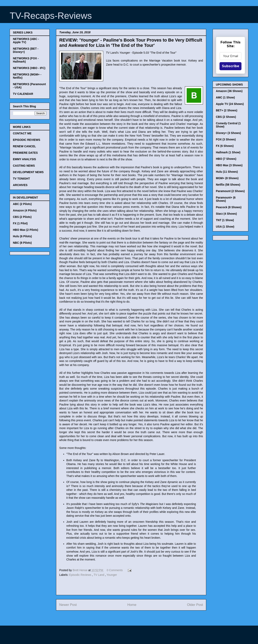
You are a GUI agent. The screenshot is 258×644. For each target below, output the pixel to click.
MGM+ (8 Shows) (227, 178)
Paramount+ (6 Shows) (226, 199)
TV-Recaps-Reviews (51, 16)
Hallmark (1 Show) (228, 152)
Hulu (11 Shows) (227, 172)
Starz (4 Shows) (226, 214)
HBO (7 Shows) (226, 159)
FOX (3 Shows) (226, 139)
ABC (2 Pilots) (22, 204)
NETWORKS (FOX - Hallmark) (26, 60)
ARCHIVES (20, 185)
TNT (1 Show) (225, 220)
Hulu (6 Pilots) (22, 236)
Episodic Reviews (81, 575)
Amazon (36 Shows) (229, 91)
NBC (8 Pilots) (22, 243)
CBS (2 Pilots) (22, 217)
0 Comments (115, 570)
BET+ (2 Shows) (227, 110)
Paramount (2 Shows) (230, 191)
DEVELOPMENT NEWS (28, 172)
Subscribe (231, 66)
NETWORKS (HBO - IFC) (29, 68)
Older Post (195, 605)
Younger (112, 575)
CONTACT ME (22, 133)
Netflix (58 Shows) (228, 185)
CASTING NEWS (24, 166)
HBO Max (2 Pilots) (25, 230)
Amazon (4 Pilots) (25, 210)
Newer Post (68, 605)
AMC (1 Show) (225, 97)
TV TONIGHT (21, 179)
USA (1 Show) (225, 227)
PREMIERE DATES (25, 153)
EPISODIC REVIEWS (27, 140)
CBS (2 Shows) (226, 117)
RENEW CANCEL (24, 146)
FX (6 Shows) (225, 146)
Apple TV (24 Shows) (230, 104)
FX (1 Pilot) (20, 223)
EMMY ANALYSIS (24, 159)
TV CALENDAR (23, 94)
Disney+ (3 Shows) (228, 133)
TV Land (99, 575)
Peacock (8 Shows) (229, 207)
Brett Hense (80, 570)
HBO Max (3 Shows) (229, 165)
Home (132, 605)
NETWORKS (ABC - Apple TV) (26, 41)
